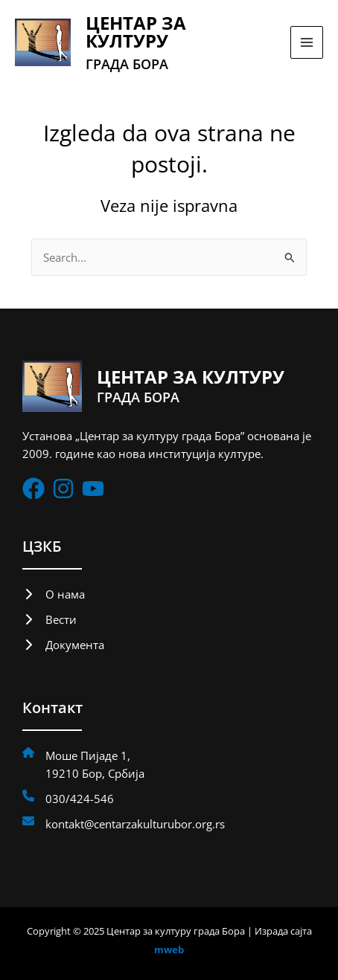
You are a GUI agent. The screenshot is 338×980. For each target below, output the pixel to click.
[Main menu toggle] (307, 42)
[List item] (34, 489)
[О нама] (54, 594)
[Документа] (63, 645)
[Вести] (50, 619)
